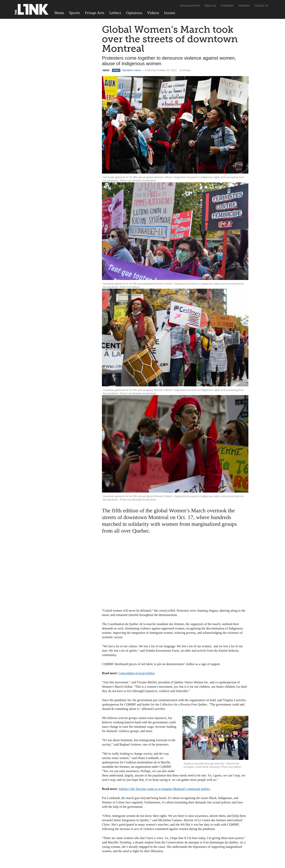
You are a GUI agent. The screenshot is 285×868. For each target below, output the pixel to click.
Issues (170, 13)
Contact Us (261, 6)
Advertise (244, 6)
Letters (115, 13)
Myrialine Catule (132, 70)
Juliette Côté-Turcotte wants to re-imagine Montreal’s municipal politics (164, 789)
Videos (153, 13)
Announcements (190, 6)
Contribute (227, 6)
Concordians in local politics (137, 673)
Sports (75, 13)
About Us (210, 6)
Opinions (134, 13)
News (59, 13)
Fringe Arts (95, 13)
